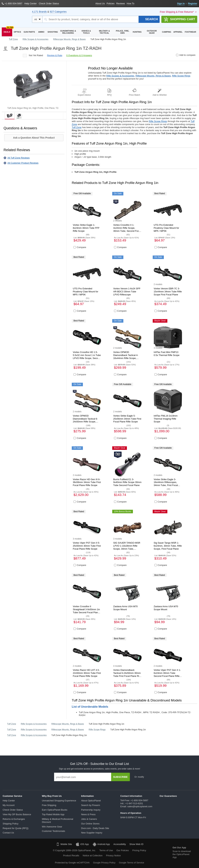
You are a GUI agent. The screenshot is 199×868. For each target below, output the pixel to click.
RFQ (109, 95)
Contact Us (8, 833)
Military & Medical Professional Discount (58, 821)
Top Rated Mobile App (53, 814)
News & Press (88, 814)
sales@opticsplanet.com (140, 806)
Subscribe (120, 777)
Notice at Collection (93, 856)
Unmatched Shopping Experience (59, 801)
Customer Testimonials (53, 831)
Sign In (181, 3)
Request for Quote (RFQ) (16, 828)
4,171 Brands (39, 12)
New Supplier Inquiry (92, 833)
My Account (9, 805)
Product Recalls (71, 856)
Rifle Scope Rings (181, 76)
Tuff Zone (77, 127)
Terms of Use (106, 850)
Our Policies (123, 850)
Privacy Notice (117, 856)
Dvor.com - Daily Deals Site (95, 828)
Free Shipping (49, 805)
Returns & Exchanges (14, 819)
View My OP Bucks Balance (17, 814)
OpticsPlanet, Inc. (87, 850)
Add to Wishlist (160, 95)
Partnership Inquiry (91, 810)
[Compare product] (177, 55)
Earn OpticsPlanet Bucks (55, 810)
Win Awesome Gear (52, 827)
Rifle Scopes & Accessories (120, 76)
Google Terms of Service (131, 863)
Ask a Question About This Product (34, 138)
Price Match (134, 95)
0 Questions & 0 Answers (79, 55)
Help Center (9, 801)
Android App (101, 844)
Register (193, 3)
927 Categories (58, 12)
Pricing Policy (139, 850)
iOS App (82, 844)
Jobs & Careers (89, 819)
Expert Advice (84, 95)
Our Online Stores (90, 824)
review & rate (55, 55)
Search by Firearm (91, 805)
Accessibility (120, 844)
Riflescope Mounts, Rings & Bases (153, 76)
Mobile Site (64, 844)
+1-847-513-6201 (134, 803)
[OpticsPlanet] (15, 17)
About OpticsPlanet (91, 801)
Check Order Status (13, 810)
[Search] (149, 19)
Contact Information (131, 796)
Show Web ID (136, 844)
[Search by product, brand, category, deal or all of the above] (91, 19)
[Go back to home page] (4, 40)
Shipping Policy (11, 824)
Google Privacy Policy (104, 863)
